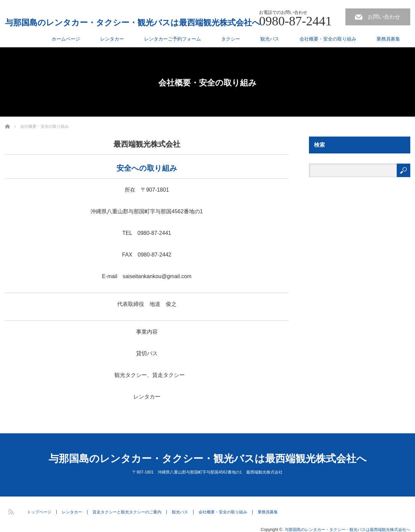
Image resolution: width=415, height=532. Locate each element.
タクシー (231, 39)
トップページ (39, 512)
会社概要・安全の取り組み (328, 39)
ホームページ (66, 39)
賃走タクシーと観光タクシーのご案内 (127, 512)
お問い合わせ (384, 17)
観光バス (270, 39)
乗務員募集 (388, 39)
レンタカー (112, 39)
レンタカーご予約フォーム (173, 39)
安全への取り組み (147, 168)
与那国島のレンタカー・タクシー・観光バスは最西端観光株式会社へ (133, 23)
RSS (10, 511)
